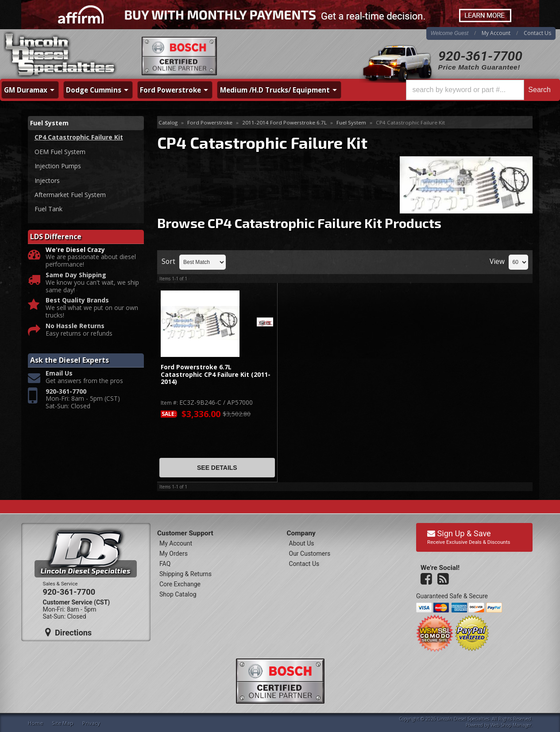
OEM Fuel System (60, 152)
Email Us (59, 374)
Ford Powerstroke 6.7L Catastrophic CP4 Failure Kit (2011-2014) (216, 375)
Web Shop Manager (511, 725)
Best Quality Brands (77, 300)
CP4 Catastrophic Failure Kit (79, 137)
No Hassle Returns (75, 326)
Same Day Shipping (76, 275)
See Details (217, 468)
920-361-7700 (480, 56)
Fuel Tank (48, 209)
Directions (69, 632)
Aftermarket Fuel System (70, 195)
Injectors (47, 180)
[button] (480, 90)
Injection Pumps (58, 166)
